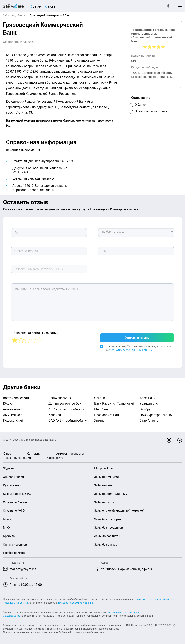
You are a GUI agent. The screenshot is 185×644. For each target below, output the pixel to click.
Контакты (34, 454)
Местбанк (101, 409)
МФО (6, 528)
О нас (7, 454)
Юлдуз (8, 404)
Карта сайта (55, 458)
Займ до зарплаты (107, 536)
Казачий (55, 415)
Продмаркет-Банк (107, 415)
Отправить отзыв (137, 338)
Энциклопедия (13, 477)
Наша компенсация (17, 458)
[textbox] (135, 233)
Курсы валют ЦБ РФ (17, 494)
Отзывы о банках (15, 502)
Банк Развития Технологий (114, 404)
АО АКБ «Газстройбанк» (66, 409)
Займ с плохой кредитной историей (119, 511)
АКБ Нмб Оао (13, 415)
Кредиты (9, 536)
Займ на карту (104, 502)
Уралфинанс (149, 404)
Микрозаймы (104, 468)
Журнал (8, 468)
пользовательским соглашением (76, 603)
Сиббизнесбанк (60, 398)
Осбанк (100, 398)
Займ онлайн (103, 485)
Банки (22, 15)
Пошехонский (13, 421)
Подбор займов (14, 553)
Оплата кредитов (15, 545)
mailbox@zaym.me (23, 569)
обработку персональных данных (130, 350)
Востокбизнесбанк (17, 398)
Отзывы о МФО (14, 511)
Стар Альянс (149, 421)
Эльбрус (146, 409)
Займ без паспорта (107, 519)
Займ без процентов (109, 528)
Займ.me (8, 15)
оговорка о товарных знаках (125, 612)
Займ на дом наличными (112, 494)
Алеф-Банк (148, 398)
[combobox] (136, 233)
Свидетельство (12, 616)
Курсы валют (12, 485)
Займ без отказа (106, 545)
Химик (99, 421)
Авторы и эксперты (70, 454)
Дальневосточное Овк (65, 404)
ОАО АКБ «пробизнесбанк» (68, 421)
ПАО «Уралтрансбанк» (156, 415)
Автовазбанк (13, 409)
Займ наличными (106, 477)
